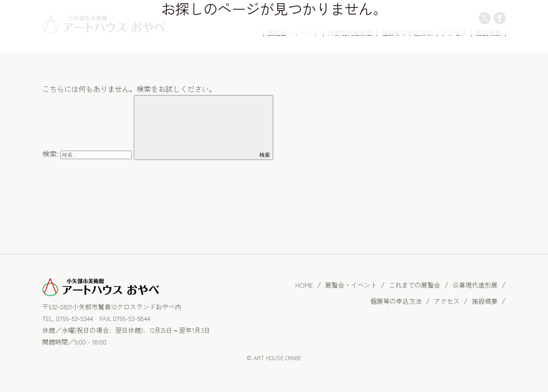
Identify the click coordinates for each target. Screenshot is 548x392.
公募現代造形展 (475, 285)
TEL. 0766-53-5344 (68, 318)
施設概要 (485, 301)
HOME (304, 285)
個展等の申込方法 (396, 301)
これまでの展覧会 (415, 285)
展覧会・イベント (351, 285)
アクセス (447, 301)
